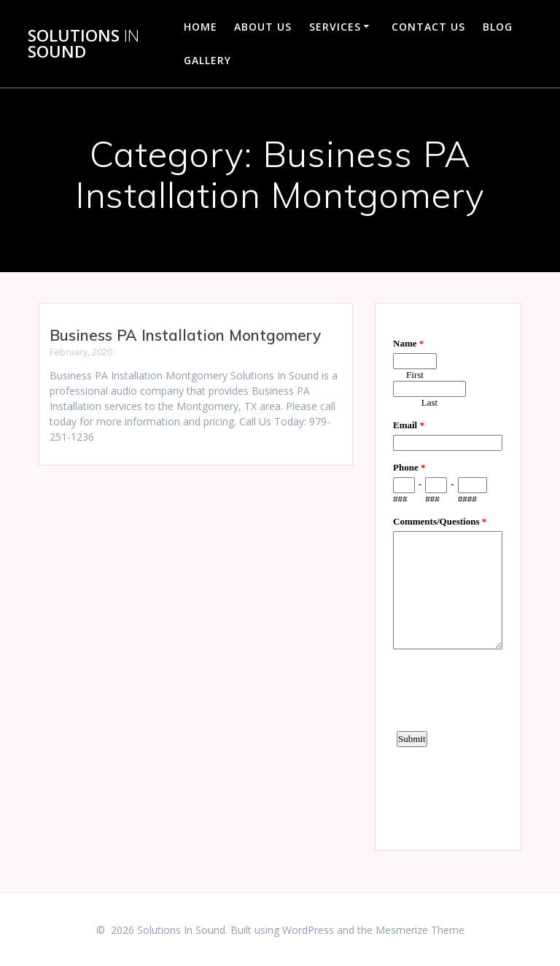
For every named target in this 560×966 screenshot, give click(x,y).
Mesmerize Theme (420, 930)
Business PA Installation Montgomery (185, 335)
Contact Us (428, 27)
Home (201, 27)
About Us (263, 27)
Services (335, 27)
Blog (498, 27)
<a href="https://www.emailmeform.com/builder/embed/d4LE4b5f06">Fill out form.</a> (448, 575)
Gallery (207, 60)
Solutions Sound (83, 44)
